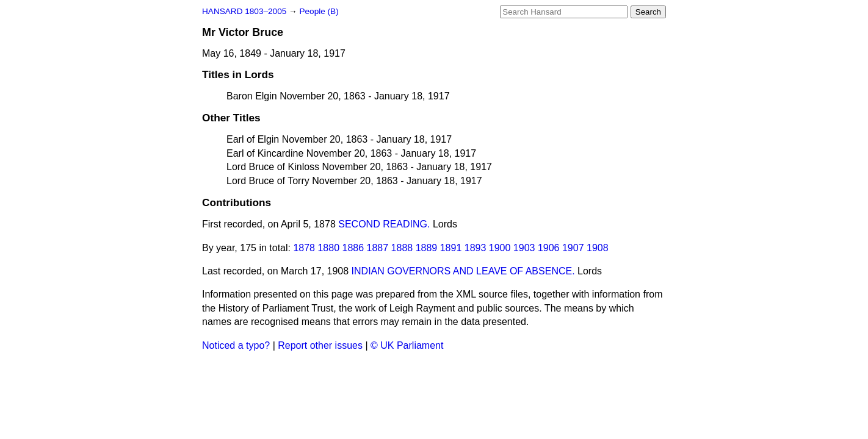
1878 (304, 248)
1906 (549, 248)
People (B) (319, 11)
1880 (328, 248)
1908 (598, 248)
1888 (402, 248)
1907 (573, 248)
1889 (427, 248)
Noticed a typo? (236, 345)
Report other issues (320, 345)
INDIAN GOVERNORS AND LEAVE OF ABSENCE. (463, 271)
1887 (378, 248)
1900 (500, 248)
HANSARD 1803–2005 (244, 11)
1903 (524, 248)
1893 (476, 248)
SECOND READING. (384, 224)
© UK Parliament (407, 345)
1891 (451, 248)
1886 (353, 248)
